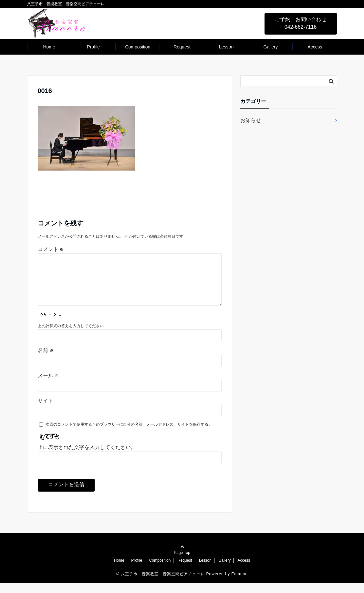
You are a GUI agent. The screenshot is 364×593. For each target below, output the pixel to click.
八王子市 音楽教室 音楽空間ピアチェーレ (163, 584)
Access (315, 47)
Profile (93, 47)
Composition (138, 47)
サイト (46, 411)
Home (49, 47)
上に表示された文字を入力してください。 (87, 458)
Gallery (271, 47)
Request (182, 47)
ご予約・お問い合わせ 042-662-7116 (301, 23)
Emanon (239, 584)
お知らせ (251, 120)
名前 (46, 361)
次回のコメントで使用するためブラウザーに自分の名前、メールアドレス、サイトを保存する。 (129, 435)
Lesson (226, 47)
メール (48, 386)
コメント (51, 249)
